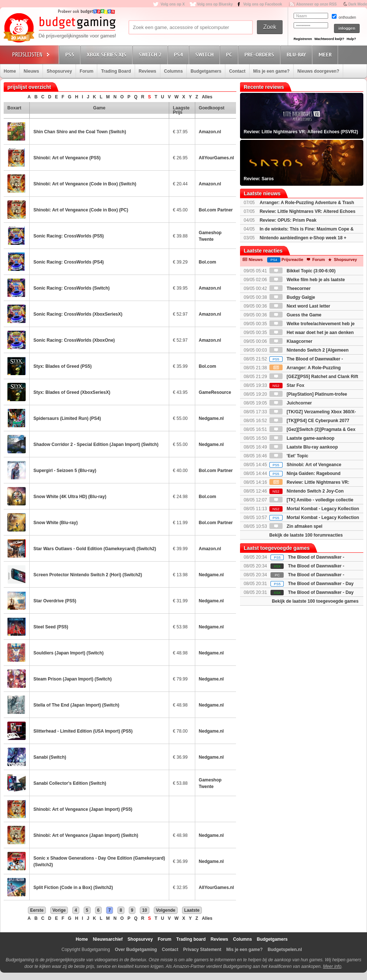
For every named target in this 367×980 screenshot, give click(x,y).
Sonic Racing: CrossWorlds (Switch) (72, 288)
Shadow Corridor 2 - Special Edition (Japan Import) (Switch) (96, 444)
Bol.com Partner (216, 210)
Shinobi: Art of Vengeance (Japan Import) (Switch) (86, 835)
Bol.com (208, 262)
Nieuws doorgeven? (318, 71)
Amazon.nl (210, 132)
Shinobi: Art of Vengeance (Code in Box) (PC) (81, 210)
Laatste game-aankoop (302, 438)
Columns (173, 71)
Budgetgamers (206, 71)
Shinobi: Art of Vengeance (305, 465)
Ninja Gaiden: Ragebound (305, 473)
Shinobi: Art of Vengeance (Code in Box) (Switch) (85, 184)
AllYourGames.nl (217, 158)
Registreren (303, 39)
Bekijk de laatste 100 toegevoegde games (315, 601)
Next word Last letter (300, 306)
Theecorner (290, 288)
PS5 (71, 55)
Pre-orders (260, 55)
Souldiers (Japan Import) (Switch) (68, 653)
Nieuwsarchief (108, 939)
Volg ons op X (172, 4)
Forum (86, 71)
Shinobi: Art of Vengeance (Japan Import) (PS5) (83, 809)
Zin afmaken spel (296, 526)
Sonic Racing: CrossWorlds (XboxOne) (74, 340)
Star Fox (287, 385)
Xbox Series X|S (108, 55)
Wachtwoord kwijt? (329, 39)
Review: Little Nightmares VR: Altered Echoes (307, 211)
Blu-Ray (297, 55)
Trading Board (116, 71)
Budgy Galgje (292, 297)
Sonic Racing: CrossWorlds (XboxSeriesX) (78, 314)
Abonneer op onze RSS (317, 4)
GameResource (215, 392)
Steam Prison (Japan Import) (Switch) (72, 679)
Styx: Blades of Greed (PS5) (63, 366)
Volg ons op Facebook (263, 4)
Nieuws (31, 71)
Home (10, 71)
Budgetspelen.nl (285, 950)
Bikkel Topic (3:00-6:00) (303, 271)
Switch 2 (151, 55)
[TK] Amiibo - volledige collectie (311, 500)
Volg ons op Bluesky (215, 4)
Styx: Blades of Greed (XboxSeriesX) (72, 392)
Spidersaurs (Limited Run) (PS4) (67, 418)
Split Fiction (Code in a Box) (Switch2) (73, 888)
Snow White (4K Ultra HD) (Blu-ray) (70, 497)
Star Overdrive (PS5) (55, 601)
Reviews (148, 71)
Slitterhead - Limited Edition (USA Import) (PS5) (83, 731)
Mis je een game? (271, 71)
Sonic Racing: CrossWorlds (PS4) (69, 262)
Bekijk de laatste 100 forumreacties (306, 535)
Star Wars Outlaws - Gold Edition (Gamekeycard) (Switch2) (95, 549)
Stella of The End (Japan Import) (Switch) (76, 705)
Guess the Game (295, 315)
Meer (326, 55)
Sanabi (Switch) (50, 757)
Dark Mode (358, 4)
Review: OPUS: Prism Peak (288, 220)
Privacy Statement (202, 950)
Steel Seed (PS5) (51, 627)
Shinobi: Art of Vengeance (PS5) (67, 158)
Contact (237, 71)
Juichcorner (291, 403)
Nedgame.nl (211, 418)
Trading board (191, 939)
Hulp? (351, 39)
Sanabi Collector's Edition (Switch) (70, 783)
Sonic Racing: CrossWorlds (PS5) (69, 236)
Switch (206, 55)
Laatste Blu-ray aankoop (304, 447)
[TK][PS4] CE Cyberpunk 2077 (309, 421)
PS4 (179, 55)
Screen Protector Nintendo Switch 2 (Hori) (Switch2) (88, 575)
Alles (207, 97)
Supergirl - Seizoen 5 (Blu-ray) (65, 471)
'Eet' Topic (289, 456)
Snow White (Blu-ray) (56, 523)
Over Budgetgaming (136, 950)
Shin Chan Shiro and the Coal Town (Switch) (80, 132)
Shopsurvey (59, 71)
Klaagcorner (291, 341)
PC (230, 55)
